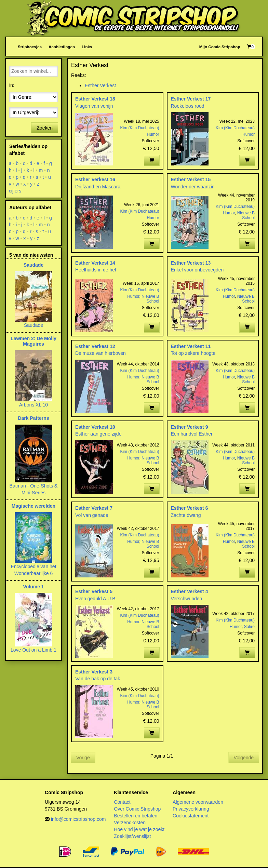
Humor (153, 134)
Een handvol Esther (192, 434)
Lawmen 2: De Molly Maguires (33, 341)
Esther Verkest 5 (94, 591)
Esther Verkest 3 (94, 672)
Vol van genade (92, 515)
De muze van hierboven (100, 353)
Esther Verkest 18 (95, 99)
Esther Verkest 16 (95, 179)
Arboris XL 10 (33, 405)
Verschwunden (187, 599)
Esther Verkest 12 (95, 346)
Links (87, 47)
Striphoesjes (30, 47)
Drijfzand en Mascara (98, 187)
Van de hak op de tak (98, 679)
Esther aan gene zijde (98, 434)
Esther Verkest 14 (95, 263)
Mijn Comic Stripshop (220, 47)
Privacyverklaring (191, 809)
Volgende (244, 758)
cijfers (15, 191)
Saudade (33, 265)
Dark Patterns (33, 418)
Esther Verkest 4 (190, 591)
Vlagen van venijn (94, 106)
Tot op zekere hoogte (193, 353)
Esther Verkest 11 (191, 346)
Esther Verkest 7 (94, 508)
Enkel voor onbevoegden (197, 270)
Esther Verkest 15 (191, 179)
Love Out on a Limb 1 (33, 650)
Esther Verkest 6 (190, 508)
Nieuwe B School (246, 215)
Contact (122, 802)
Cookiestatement (191, 816)
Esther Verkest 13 (191, 263)
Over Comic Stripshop (137, 809)
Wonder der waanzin (193, 187)
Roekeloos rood (188, 106)
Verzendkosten (130, 823)
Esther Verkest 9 (190, 427)
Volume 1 (33, 587)
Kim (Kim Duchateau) (139, 128)
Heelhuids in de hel (96, 270)
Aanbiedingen (62, 47)
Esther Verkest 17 (191, 99)
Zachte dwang (186, 515)
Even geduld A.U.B (95, 599)
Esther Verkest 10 (95, 427)
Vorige (83, 758)
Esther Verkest (100, 85)
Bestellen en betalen (136, 816)
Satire (249, 627)
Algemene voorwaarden (198, 802)
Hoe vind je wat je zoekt (139, 829)
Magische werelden (33, 506)
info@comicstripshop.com (78, 819)
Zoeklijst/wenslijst (132, 836)
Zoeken (45, 128)
